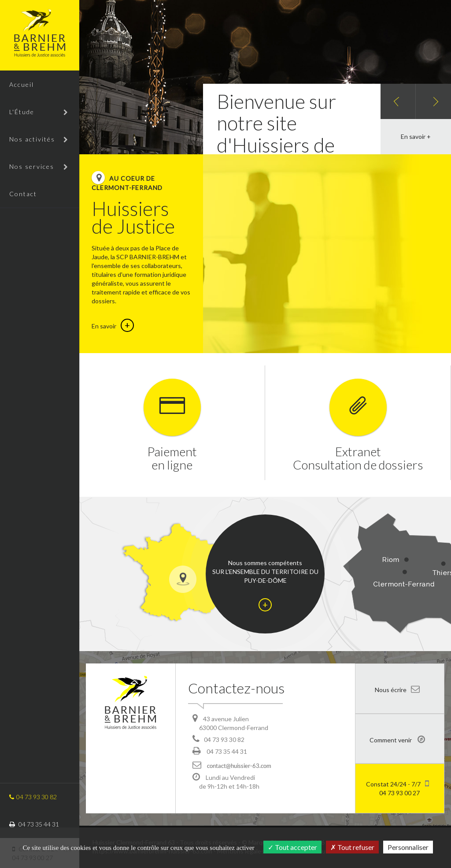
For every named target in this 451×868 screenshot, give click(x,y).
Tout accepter (292, 847)
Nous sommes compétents (265, 585)
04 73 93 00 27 (397, 788)
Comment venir (397, 739)
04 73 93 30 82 (33, 797)
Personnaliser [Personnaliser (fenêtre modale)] (408, 847)
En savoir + (416, 136)
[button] (398, 101)
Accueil (22, 84)
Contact (23, 194)
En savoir (113, 326)
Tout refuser (352, 847)
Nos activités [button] (39, 139)
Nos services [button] (39, 166)
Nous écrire (397, 689)
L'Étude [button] (39, 112)
